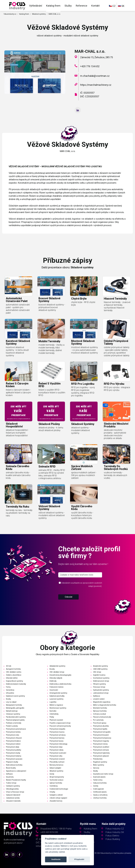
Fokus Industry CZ (115, 829)
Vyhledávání (36, 6)
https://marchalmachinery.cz (96, 85)
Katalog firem (53, 6)
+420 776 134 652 (90, 66)
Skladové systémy (39, 14)
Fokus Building (113, 839)
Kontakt (95, 6)
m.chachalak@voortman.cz (95, 76)
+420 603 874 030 (49, 832)
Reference (82, 6)
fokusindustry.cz (10, 14)
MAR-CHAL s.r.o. (55, 14)
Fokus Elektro (112, 836)
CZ (112, 6)
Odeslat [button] (69, 607)
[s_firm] (80, 585)
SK (121, 6)
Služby (68, 6)
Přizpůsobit (79, 859)
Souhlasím (56, 859)
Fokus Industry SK (115, 832)
